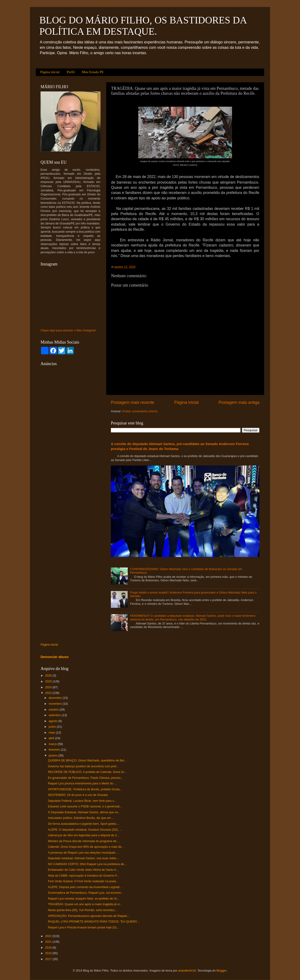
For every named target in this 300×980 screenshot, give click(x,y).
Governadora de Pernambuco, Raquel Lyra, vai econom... (86, 893)
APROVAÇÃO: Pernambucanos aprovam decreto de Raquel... (88, 916)
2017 (49, 959)
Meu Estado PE (93, 72)
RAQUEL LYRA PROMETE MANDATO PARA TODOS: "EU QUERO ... (94, 922)
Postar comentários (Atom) (140, 411)
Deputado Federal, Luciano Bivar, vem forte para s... (82, 801)
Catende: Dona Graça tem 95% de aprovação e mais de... (86, 847)
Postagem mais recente (133, 402)
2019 (49, 948)
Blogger (221, 971)
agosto (54, 721)
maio (52, 733)
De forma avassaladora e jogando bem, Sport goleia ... (84, 824)
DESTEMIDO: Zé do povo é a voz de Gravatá (78, 795)
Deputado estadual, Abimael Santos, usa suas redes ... (84, 858)
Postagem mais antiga (239, 402)
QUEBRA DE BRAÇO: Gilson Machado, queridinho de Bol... (87, 761)
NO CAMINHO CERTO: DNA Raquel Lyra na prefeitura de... (87, 864)
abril (52, 738)
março (53, 744)
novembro (56, 704)
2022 (49, 936)
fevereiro (55, 750)
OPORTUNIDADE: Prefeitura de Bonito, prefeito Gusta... (85, 789)
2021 (49, 942)
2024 (49, 687)
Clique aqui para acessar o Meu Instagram (68, 330)
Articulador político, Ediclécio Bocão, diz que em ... (81, 818)
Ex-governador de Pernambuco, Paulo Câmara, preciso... (85, 778)
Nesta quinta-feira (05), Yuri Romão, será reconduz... (82, 910)
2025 (49, 681)
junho (53, 727)
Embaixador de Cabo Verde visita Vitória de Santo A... (83, 870)
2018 (49, 953)
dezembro (56, 698)
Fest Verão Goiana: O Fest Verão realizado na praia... (83, 881)
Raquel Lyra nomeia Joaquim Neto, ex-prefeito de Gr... (84, 899)
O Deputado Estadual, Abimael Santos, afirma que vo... (84, 812)
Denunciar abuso (55, 657)
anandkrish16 (187, 971)
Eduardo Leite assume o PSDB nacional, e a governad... (85, 806)
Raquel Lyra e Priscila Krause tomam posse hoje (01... (83, 927)
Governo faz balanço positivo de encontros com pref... (83, 766)
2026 (49, 676)
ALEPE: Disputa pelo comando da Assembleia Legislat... (85, 887)
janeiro (54, 756)
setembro (55, 715)
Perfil (71, 72)
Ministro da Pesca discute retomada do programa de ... (84, 841)
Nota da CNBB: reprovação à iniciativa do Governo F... (84, 876)
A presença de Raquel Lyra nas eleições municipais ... (83, 853)
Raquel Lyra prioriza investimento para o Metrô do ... (82, 783)
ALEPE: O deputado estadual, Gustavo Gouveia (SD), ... (85, 830)
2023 (49, 693)
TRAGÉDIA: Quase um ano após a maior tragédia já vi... (85, 904)
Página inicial (50, 72)
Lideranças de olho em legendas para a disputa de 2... (83, 835)
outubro (54, 710)
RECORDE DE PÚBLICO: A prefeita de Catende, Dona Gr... (87, 772)
